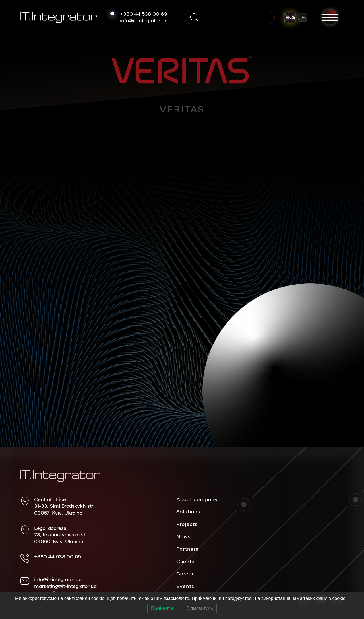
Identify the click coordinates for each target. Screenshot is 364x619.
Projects (187, 524)
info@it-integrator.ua (144, 20)
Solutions (188, 511)
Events (185, 586)
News (184, 536)
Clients (185, 561)
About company (197, 499)
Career (185, 573)
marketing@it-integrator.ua (65, 586)
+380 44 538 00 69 (143, 14)
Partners (187, 549)
